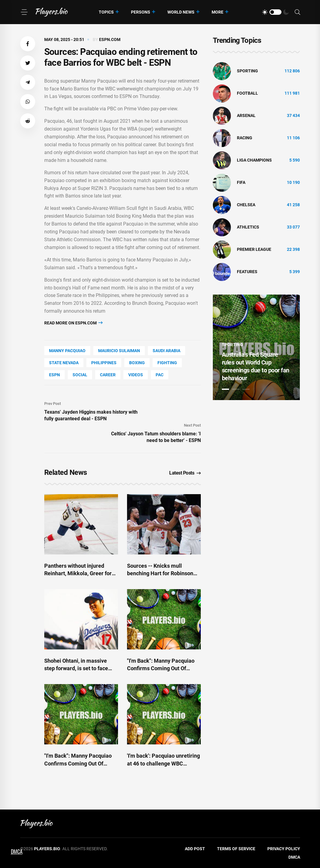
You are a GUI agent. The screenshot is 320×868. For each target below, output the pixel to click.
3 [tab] (246, 389)
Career (108, 375)
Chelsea (246, 205)
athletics (248, 227)
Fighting (167, 363)
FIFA (241, 182)
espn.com (110, 39)
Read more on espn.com (73, 323)
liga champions (254, 160)
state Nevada (64, 363)
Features (247, 272)
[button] (28, 44)
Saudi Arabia (166, 351)
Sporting (247, 71)
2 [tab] (236, 389)
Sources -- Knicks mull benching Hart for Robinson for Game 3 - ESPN (160, 573)
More (217, 12)
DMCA (294, 857)
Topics (106, 12)
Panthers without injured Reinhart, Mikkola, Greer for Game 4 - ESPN (78, 573)
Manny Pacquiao (67, 351)
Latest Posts (185, 473)
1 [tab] (225, 389)
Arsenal (246, 115)
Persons (141, 12)
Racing (245, 138)
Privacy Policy (284, 849)
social (80, 375)
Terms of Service (236, 849)
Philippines (104, 363)
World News (181, 12)
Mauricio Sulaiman (119, 351)
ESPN (54, 375)
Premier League (254, 249)
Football (247, 93)
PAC (160, 375)
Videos (136, 375)
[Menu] (24, 12)
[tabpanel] (256, 347)
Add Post (195, 849)
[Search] (297, 12)
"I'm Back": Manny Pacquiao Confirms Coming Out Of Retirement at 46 (161, 668)
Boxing (137, 363)
